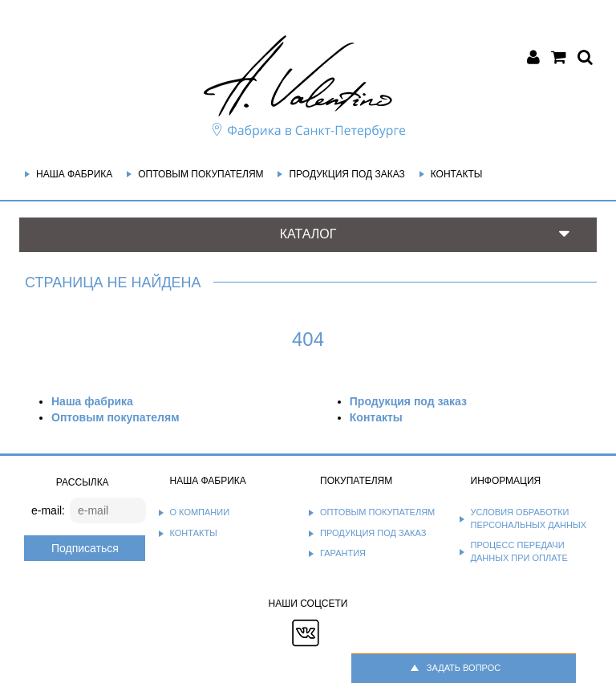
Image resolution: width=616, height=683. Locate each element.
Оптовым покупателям (201, 174)
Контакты (457, 174)
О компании (200, 512)
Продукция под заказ (346, 174)
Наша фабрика (74, 174)
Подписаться (85, 548)
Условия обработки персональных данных (529, 518)
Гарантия (343, 553)
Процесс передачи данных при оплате (519, 551)
